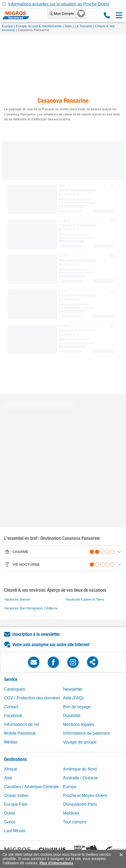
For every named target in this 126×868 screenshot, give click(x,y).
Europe (8, 26)
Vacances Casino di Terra (85, 599)
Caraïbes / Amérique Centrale (31, 787)
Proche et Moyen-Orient (85, 795)
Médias (11, 742)
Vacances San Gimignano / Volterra (31, 608)
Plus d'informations (56, 863)
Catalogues (15, 689)
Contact (11, 707)
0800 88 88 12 (107, 15)
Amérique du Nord (80, 769)
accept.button (121, 855)
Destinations (16, 759)
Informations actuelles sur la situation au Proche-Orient (59, 4)
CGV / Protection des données (32, 698)
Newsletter (73, 689)
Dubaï (10, 813)
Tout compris (75, 822)
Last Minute (15, 831)
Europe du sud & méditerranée (39, 26)
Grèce (10, 822)
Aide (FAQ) (73, 698)
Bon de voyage (77, 707)
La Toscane (83, 26)
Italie (68, 26)
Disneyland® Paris (80, 804)
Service (11, 679)
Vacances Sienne (17, 599)
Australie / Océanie (81, 778)
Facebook (13, 716)
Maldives (71, 813)
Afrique (11, 769)
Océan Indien (16, 795)
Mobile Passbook (20, 733)
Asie (8, 778)
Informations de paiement (87, 733)
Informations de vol (22, 724)
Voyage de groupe (80, 742)
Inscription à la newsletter (36, 634)
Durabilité (72, 716)
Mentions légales (79, 724)
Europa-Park (16, 804)
